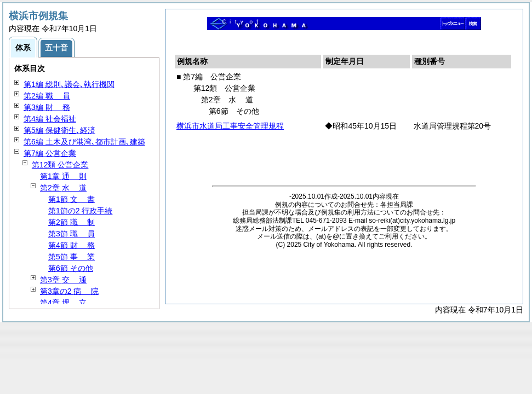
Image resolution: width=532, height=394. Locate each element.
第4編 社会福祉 (50, 119)
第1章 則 (63, 176)
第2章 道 (63, 188)
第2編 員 (47, 96)
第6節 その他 (71, 268)
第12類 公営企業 (60, 165)
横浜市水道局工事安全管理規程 (230, 126)
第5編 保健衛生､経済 (59, 130)
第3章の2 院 (69, 291)
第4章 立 (63, 303)
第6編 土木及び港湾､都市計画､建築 (84, 142)
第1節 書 (71, 199)
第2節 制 (71, 222)
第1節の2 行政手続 (80, 211)
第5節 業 (71, 257)
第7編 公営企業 (50, 153)
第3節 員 (71, 234)
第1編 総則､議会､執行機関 (69, 84)
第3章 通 (63, 280)
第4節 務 (71, 245)
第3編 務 (47, 107)
